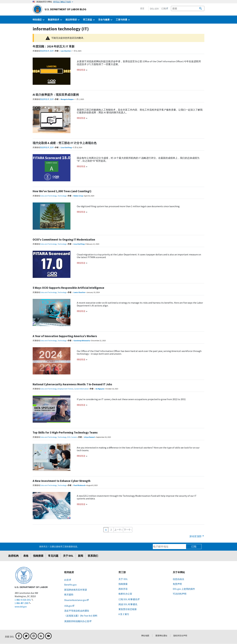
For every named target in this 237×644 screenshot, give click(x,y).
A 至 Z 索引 (124, 614)
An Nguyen (100, 389)
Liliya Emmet (89, 437)
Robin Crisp (78, 196)
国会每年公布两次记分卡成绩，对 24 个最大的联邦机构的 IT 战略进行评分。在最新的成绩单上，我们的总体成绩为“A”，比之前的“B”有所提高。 (138, 159)
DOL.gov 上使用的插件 (184, 589)
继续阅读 (81, 70)
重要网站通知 (161, 636)
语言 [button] (142, 8)
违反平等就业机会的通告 (77, 611)
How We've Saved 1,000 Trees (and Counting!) (62, 191)
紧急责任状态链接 (128, 609)
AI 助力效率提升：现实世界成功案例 (56, 95)
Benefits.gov (70, 585)
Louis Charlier (79, 292)
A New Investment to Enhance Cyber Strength (62, 481)
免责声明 (177, 584)
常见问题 (53, 556)
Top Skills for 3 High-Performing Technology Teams (65, 433)
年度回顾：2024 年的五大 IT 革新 (54, 46)
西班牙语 (123, 589)
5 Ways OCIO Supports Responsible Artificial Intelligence (68, 288)
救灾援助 (69, 595)
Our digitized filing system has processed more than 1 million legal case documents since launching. (128, 206)
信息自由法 (178, 579)
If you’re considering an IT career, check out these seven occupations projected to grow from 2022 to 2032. (131, 399)
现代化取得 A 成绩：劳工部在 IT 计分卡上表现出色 (65, 143)
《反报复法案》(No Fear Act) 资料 (81, 616)
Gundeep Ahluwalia (82, 341)
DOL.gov (154, 9)
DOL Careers (72, 437)
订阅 (194, 547)
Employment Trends (65, 389)
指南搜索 (38, 556)
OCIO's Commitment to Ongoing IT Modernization (64, 240)
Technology (62, 196)
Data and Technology (49, 196)
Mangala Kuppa (67, 99)
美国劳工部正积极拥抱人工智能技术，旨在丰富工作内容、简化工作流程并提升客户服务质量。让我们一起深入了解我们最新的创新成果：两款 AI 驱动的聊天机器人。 (140, 111)
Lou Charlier (66, 51)
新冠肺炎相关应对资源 (76, 590)
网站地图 (145, 636)
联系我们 (93, 556)
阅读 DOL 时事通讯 (128, 604)
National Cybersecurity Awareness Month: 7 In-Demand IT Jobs (72, 384)
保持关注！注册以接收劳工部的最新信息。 (59, 547)
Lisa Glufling (66, 147)
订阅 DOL (129, 599)
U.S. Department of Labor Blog (59, 9)
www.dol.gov (21, 607)
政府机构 (13, 556)
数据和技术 (45, 51)
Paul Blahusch (79, 485)
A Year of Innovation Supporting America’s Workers (65, 336)
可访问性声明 (180, 594)
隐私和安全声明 (180, 636)
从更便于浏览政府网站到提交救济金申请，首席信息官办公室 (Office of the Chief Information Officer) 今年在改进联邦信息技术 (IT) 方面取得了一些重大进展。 (139, 63)
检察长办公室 (125, 594)
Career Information (81, 389)
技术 (52, 51)
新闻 (81, 556)
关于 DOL (68, 556)
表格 (26, 556)
